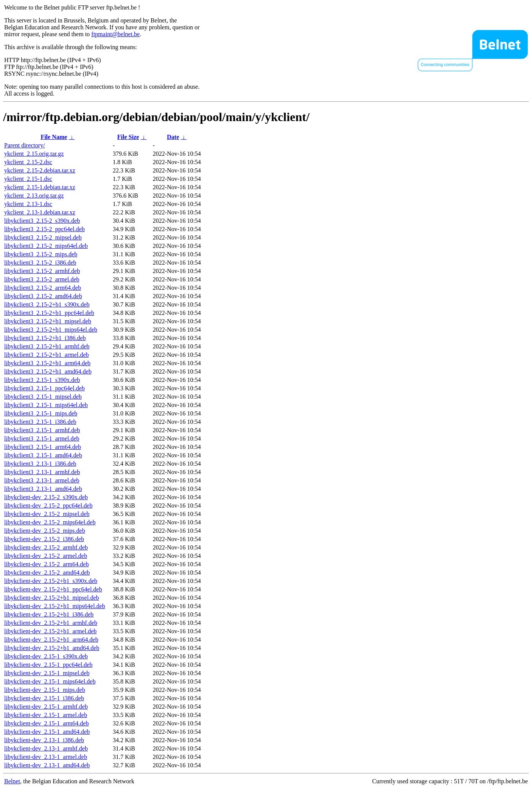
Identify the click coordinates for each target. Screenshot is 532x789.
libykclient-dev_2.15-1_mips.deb (45, 690)
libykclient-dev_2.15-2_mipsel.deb (47, 514)
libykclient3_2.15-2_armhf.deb (42, 271)
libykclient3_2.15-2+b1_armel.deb (46, 355)
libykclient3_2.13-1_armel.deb (42, 480)
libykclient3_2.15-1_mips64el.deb (46, 405)
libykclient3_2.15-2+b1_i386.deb (45, 338)
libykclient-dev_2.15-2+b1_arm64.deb (51, 640)
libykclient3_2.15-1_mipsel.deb (43, 397)
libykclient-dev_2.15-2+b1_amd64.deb (52, 648)
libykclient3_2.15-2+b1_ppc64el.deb (49, 313)
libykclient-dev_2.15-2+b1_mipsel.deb (52, 598)
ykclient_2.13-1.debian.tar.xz (40, 212)
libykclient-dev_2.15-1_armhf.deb (46, 707)
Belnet (12, 781)
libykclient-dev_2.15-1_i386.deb (44, 698)
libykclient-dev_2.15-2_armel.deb (46, 556)
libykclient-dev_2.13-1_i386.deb (44, 740)
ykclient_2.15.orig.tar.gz (34, 154)
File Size (128, 137)
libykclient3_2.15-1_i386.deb (40, 422)
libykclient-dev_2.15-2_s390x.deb (46, 497)
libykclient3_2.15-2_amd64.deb (43, 296)
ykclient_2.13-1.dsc (28, 204)
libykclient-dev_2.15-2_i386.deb (44, 539)
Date (173, 137)
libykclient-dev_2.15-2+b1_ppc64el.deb (53, 589)
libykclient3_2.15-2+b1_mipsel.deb (48, 321)
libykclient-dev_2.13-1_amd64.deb (47, 765)
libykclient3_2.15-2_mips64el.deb (46, 246)
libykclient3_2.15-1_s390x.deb (42, 380)
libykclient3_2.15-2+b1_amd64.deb (48, 371)
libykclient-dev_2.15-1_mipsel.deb (47, 673)
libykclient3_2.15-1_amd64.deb (43, 455)
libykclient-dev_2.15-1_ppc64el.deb (48, 665)
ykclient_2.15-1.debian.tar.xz (40, 187)
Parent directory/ (25, 145)
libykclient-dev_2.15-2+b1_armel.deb (50, 631)
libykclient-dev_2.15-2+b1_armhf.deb (51, 623)
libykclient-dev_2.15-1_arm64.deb (46, 723)
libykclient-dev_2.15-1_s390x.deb (46, 656)
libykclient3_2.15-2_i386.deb (40, 263)
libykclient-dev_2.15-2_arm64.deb (46, 564)
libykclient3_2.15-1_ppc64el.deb (45, 388)
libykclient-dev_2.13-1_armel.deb (46, 757)
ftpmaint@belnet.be (116, 34)
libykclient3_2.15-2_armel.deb (42, 279)
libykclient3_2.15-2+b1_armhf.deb (47, 346)
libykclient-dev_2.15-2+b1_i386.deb (49, 614)
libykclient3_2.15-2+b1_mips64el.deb (51, 330)
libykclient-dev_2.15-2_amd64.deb (47, 573)
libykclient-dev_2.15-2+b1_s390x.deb (51, 581)
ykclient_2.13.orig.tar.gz (34, 196)
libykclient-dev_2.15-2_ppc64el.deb (48, 506)
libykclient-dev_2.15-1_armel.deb (46, 715)
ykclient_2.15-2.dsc (28, 162)
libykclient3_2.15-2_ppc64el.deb (45, 229)
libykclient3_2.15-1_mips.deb (41, 413)
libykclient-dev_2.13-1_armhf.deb (46, 748)
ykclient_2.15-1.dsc (28, 179)
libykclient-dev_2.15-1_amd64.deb (47, 732)
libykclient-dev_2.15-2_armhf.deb (46, 547)
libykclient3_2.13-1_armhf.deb (42, 472)
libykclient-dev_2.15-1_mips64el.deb (50, 681)
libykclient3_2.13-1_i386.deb (40, 464)
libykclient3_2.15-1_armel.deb (42, 438)
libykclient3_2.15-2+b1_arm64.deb (47, 363)
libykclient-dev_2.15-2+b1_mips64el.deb (55, 606)
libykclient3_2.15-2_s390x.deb (42, 221)
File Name (54, 137)
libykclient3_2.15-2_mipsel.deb (43, 237)
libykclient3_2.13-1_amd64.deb (43, 489)
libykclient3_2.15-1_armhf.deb (42, 430)
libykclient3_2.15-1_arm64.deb (43, 447)
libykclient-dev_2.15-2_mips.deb (45, 531)
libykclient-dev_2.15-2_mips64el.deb (50, 522)
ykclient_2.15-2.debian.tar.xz (40, 170)
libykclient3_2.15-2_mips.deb (41, 254)
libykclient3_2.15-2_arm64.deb (43, 288)
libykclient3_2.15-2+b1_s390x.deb (47, 304)
